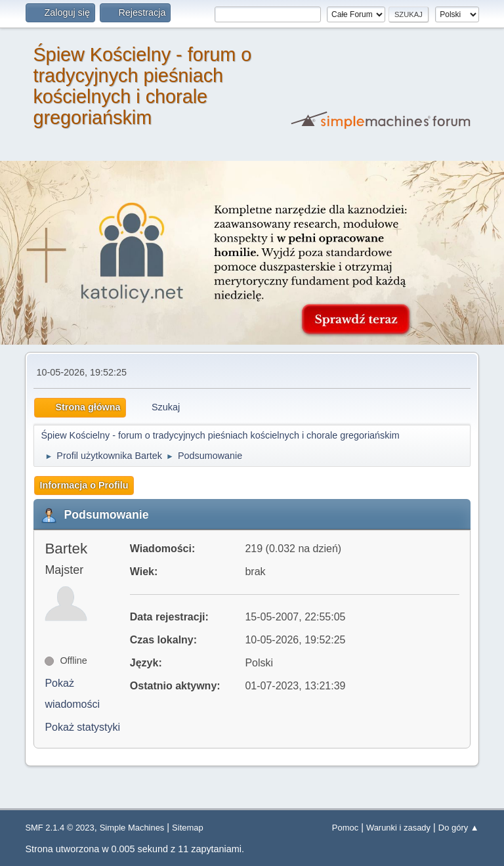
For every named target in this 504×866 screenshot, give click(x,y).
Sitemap (188, 828)
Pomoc (345, 828)
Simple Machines (132, 828)
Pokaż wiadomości (72, 694)
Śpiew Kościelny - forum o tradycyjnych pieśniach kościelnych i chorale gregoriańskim (142, 86)
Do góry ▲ (459, 828)
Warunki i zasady (398, 828)
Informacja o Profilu (84, 485)
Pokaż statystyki (82, 727)
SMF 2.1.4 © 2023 (59, 828)
